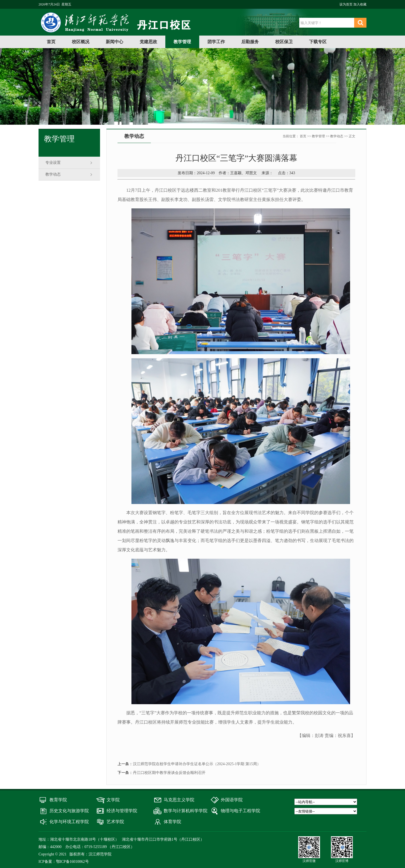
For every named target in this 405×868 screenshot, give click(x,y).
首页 (51, 42)
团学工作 (216, 42)
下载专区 (318, 42)
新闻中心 (115, 42)
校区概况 (81, 42)
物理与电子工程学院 (240, 811)
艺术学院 (115, 822)
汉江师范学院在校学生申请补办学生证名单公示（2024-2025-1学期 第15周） (197, 764)
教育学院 (58, 800)
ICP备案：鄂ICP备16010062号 (64, 862)
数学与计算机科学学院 (186, 811)
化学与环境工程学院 (69, 822)
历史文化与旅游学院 (69, 811)
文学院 (113, 800)
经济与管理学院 (122, 811)
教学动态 (53, 174)
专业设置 (53, 163)
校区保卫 (284, 42)
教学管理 (182, 42)
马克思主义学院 (179, 800)
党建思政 (148, 42)
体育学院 (172, 822)
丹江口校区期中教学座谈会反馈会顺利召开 (169, 773)
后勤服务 (250, 42)
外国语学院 (232, 800)
